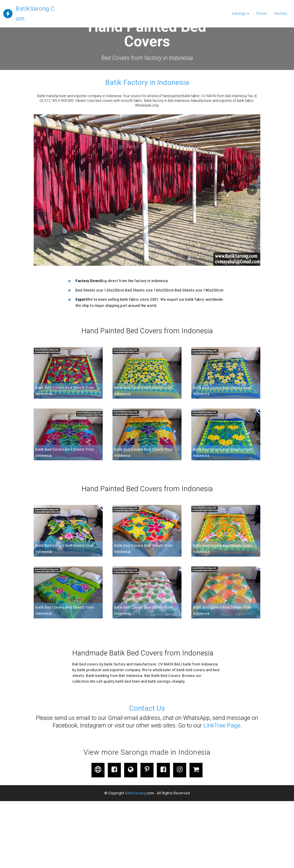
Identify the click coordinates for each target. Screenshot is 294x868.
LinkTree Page (221, 725)
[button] (147, 190)
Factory (281, 9)
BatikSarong (135, 793)
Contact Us (147, 708)
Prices (262, 9)
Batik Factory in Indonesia (147, 82)
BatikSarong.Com (40, 9)
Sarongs (239, 9)
